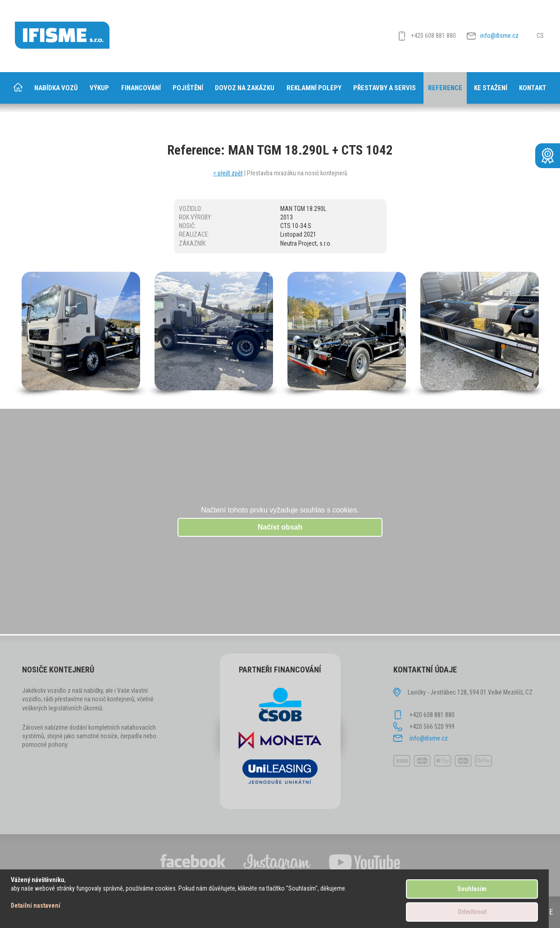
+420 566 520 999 (432, 727)
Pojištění (188, 88)
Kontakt (533, 88)
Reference (445, 88)
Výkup (99, 88)
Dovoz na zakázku (245, 88)
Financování (141, 88)
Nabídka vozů (56, 88)
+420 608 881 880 (433, 36)
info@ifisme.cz (499, 36)
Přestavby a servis (385, 88)
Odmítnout (472, 912)
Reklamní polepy (314, 88)
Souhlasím (472, 889)
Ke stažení (491, 88)
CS (540, 36)
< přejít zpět (228, 173)
